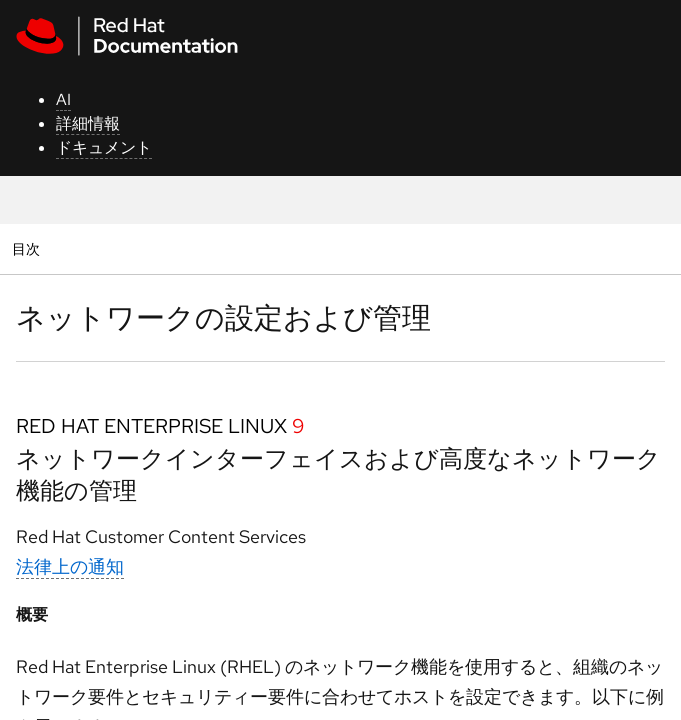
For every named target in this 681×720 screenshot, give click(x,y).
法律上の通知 (70, 566)
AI (63, 99)
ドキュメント (104, 147)
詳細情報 (88, 123)
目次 (28, 248)
